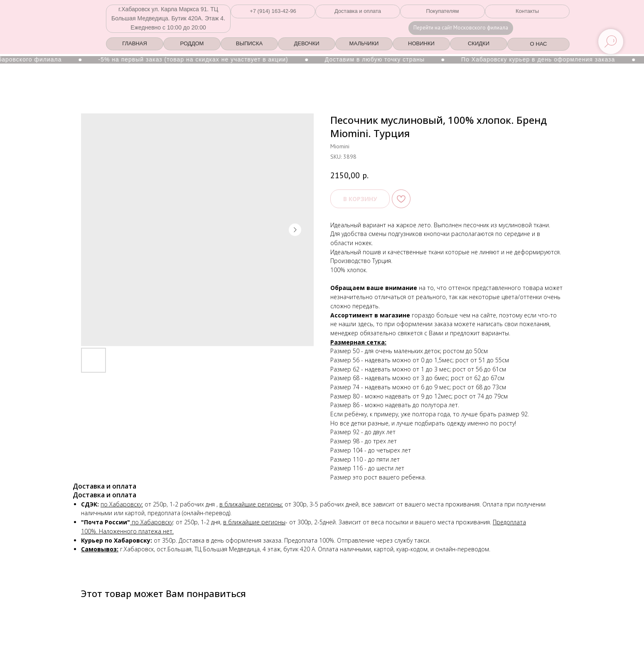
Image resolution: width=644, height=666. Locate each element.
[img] (542, 29)
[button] (273, 11)
